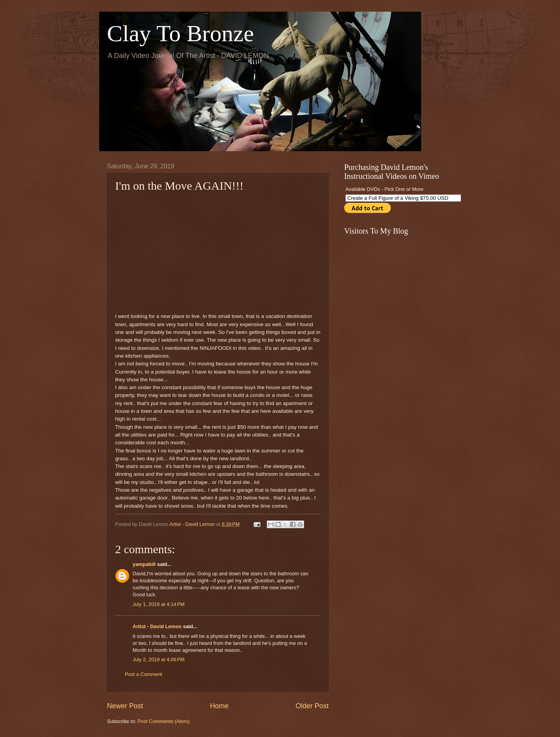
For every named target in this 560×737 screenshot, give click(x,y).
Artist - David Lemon (157, 626)
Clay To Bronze (180, 33)
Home (219, 706)
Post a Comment (143, 674)
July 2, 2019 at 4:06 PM (158, 659)
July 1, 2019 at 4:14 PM (158, 604)
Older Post (312, 706)
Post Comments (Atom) (164, 721)
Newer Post (125, 706)
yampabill (144, 564)
